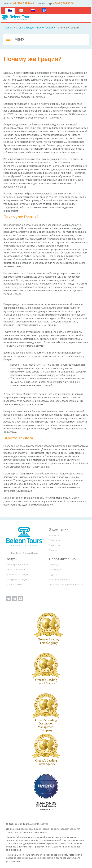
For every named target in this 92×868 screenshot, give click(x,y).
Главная (8, 28)
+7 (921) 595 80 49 (63, 3)
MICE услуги (55, 570)
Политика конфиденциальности (66, 584)
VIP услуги (54, 565)
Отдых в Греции (25, 28)
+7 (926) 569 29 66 (23, 3)
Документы (55, 545)
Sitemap (53, 550)
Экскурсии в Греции (17, 579)
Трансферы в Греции (17, 575)
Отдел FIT (54, 575)
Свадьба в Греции (15, 570)
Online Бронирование (17, 565)
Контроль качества (59, 579)
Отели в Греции (14, 584)
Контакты (54, 535)
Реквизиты (54, 540)
